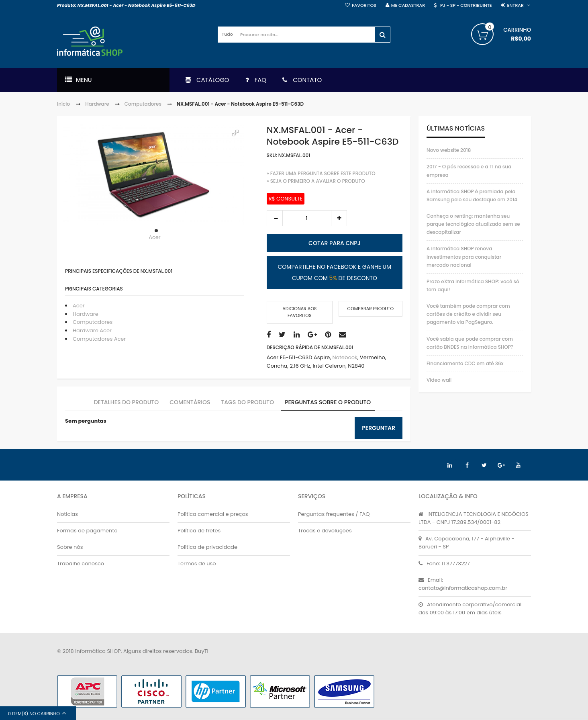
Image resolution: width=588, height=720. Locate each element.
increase (339, 218)
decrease (275, 218)
